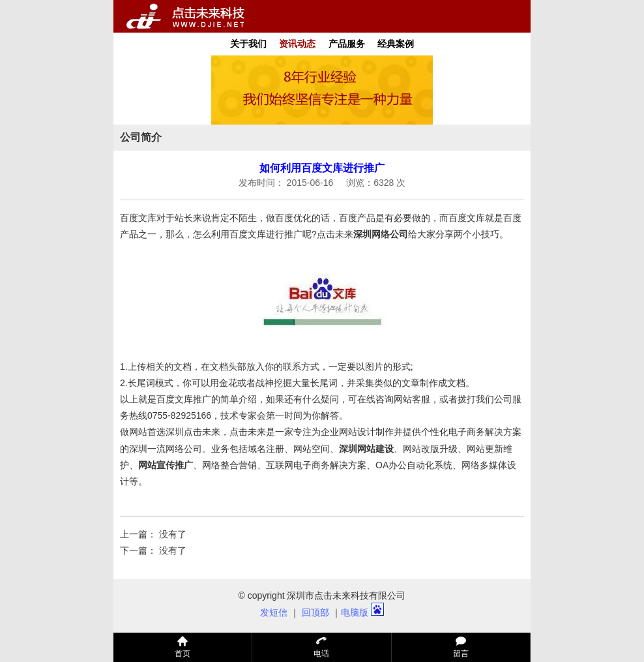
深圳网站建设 (366, 449)
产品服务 (347, 44)
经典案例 (396, 44)
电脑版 (355, 612)
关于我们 (248, 44)
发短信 (274, 612)
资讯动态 (297, 44)
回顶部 (315, 612)
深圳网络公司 (381, 234)
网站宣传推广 (166, 465)
